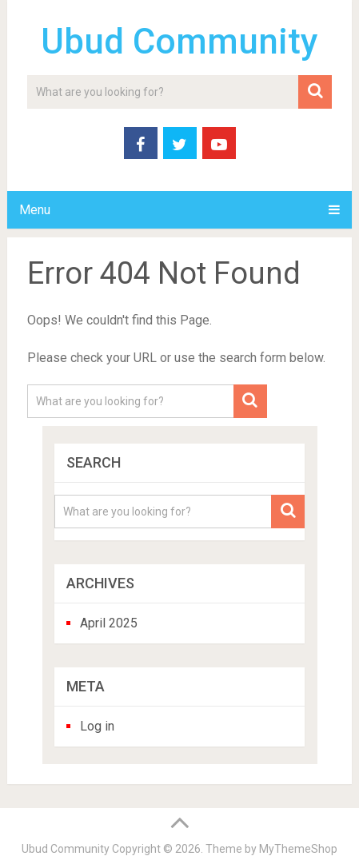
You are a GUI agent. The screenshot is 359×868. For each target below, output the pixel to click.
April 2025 (109, 623)
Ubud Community (179, 42)
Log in (97, 726)
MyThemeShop (298, 849)
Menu (35, 210)
